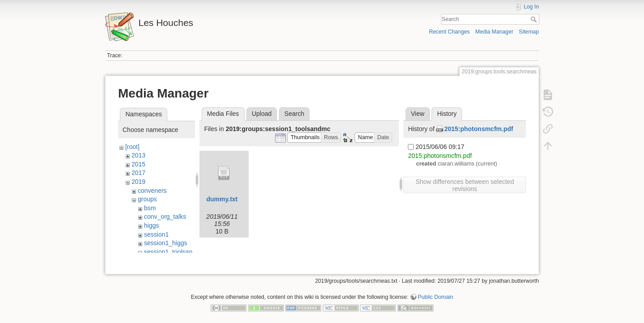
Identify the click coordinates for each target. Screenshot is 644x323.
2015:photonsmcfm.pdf (479, 129)
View (418, 114)
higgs (151, 225)
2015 (138, 164)
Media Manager (494, 32)
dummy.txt (222, 199)
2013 (138, 155)
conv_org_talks (165, 217)
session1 (156, 234)
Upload (262, 114)
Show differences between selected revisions (465, 185)
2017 (138, 173)
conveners (152, 191)
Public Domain (435, 293)
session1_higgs (166, 243)
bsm (150, 208)
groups (147, 199)
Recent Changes (449, 32)
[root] (132, 147)
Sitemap (529, 32)
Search (535, 19)
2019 (138, 182)
